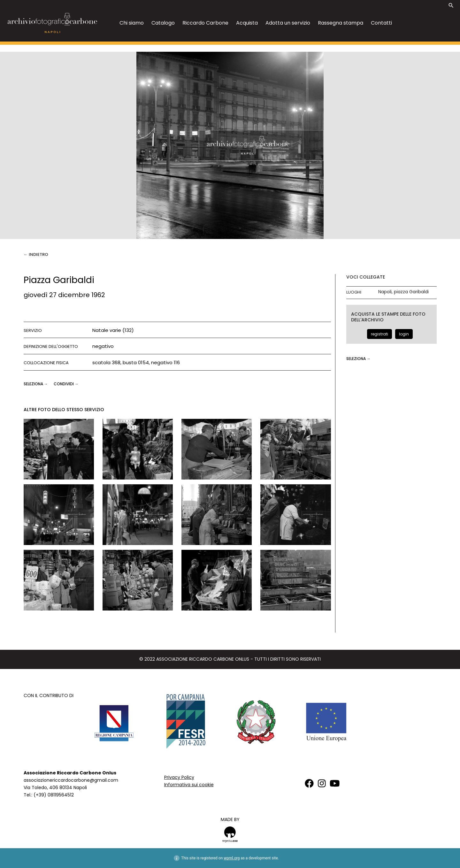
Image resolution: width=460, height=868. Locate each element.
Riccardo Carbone (205, 23)
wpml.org (232, 858)
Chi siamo (132, 23)
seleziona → (36, 384)
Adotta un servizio (288, 23)
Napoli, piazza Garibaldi (403, 292)
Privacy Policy (179, 777)
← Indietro (36, 254)
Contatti (381, 23)
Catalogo (163, 23)
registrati (379, 334)
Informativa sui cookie (189, 785)
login (404, 334)
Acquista (247, 23)
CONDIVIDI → (66, 384)
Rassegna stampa (341, 23)
